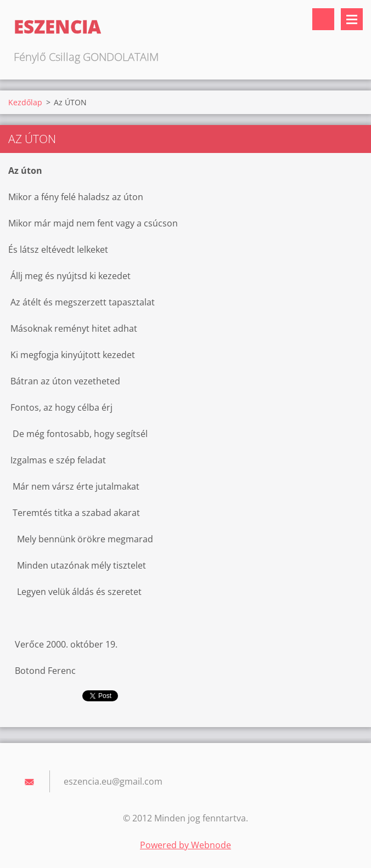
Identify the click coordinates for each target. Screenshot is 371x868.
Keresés (323, 19)
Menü (352, 19)
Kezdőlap (25, 102)
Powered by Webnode (185, 845)
